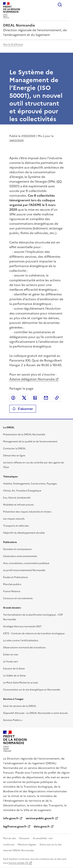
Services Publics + (13, 720)
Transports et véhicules (16, 526)
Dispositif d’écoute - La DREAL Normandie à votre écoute (35, 713)
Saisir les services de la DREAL (20, 706)
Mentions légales (27, 845)
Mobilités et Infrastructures (18, 505)
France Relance (12, 591)
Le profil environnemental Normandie (24, 570)
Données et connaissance (17, 549)
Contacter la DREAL (14, 449)
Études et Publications (15, 577)
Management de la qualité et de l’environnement (30, 442)
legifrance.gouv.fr (15, 827)
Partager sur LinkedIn (35, 398)
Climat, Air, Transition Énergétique (22, 491)
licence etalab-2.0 (18, 863)
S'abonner (23, 409)
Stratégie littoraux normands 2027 (22, 626)
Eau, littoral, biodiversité (17, 498)
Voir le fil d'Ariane (13, 44)
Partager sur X (24, 398)
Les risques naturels (14, 519)
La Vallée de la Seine (14, 676)
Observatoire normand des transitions (24, 648)
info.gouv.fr (11, 818)
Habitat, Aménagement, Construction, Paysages (30, 484)
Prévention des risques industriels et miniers (27, 512)
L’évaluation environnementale (20, 556)
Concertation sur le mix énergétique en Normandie (32, 690)
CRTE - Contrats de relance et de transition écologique (34, 633)
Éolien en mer (11, 655)
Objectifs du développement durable (24, 533)
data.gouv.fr (42, 827)
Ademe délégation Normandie (32, 379)
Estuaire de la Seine (14, 669)
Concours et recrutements (18, 598)
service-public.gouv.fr (40, 818)
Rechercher (60, 5)
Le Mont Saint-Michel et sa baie (21, 683)
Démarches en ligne (14, 456)
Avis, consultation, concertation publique (26, 563)
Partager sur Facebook (13, 398)
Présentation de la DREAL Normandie (24, 434)
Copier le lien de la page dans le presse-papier (57, 398)
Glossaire (24, 838)
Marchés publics (12, 584)
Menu (68, 5)
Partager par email (46, 398)
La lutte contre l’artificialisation (21, 641)
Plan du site (9, 838)
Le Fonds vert (11, 662)
